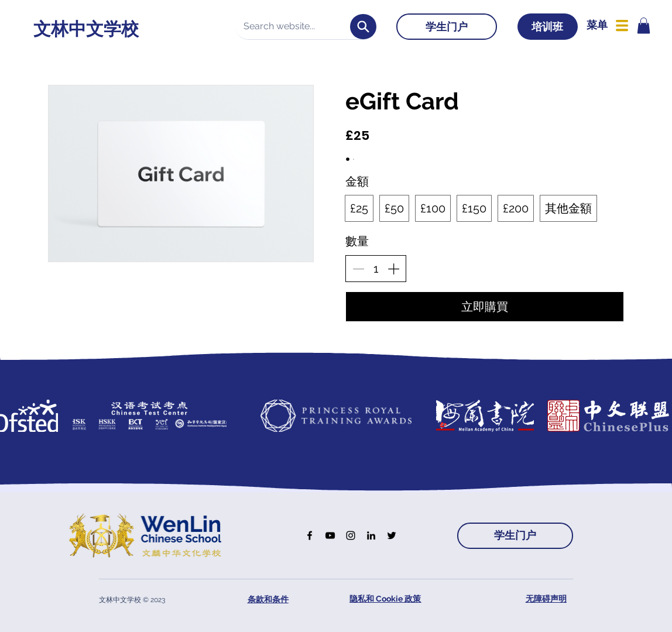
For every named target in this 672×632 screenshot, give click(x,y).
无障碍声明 (546, 599)
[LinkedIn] (371, 535)
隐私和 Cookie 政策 (385, 599)
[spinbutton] (376, 269)
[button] (644, 25)
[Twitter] (392, 535)
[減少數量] (358, 269)
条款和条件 (268, 599)
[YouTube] (330, 535)
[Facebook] (310, 535)
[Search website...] (298, 26)
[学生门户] (447, 27)
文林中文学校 (86, 29)
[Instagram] (351, 535)
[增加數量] (393, 269)
